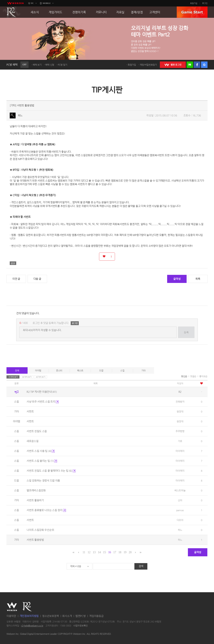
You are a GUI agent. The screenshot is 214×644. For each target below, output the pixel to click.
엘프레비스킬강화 (36, 490)
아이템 (38, 370)
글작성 (177, 279)
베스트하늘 (180, 490)
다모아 (180, 520)
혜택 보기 (37, 65)
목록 (198, 279)
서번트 (30, 520)
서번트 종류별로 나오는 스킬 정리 (46, 510)
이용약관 (11, 616)
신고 (13, 263)
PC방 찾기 (63, 65)
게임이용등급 (96, 616)
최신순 (184, 376)
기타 (143, 370)
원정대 (180, 411)
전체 (17, 370)
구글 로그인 (204, 65)
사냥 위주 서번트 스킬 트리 (43, 402)
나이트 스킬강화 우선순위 (40, 530)
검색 (141, 566)
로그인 (205, 3)
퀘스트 (80, 370)
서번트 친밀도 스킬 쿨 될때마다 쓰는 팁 (51, 471)
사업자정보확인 (80, 626)
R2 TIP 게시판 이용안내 (42, 392)
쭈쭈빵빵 (180, 431)
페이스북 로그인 (197, 65)
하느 (20, 115)
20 (130, 552)
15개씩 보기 (13, 377)
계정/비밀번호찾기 (148, 65)
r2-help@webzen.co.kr (32, 626)
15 (104, 552)
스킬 (122, 370)
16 (110, 552)
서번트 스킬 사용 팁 (41, 451)
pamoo (180, 510)
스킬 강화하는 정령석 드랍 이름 (43, 481)
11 (84, 552)
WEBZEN (12, 607)
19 (125, 552)
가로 (180, 441)
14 (99, 552)
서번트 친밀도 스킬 (37, 431)
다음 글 (37, 279)
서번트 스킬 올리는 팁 (42, 461)
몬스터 (59, 370)
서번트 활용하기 (35, 500)
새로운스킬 (33, 441)
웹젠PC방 (81, 616)
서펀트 (30, 411)
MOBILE (47, 3)
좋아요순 (203, 376)
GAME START (192, 12)
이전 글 (16, 279)
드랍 (101, 370)
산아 (180, 500)
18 (120, 552)
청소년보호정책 (51, 616)
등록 (186, 332)
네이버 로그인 (190, 65)
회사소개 (67, 616)
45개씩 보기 (41, 377)
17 (115, 552)
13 (94, 552)
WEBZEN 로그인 (173, 65)
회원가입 (194, 3)
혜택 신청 (50, 65)
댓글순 (193, 376)
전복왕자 (180, 402)
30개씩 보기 (27, 377)
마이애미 (180, 451)
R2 (12, 12)
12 (89, 552)
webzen (15, 3)
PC (32, 3)
